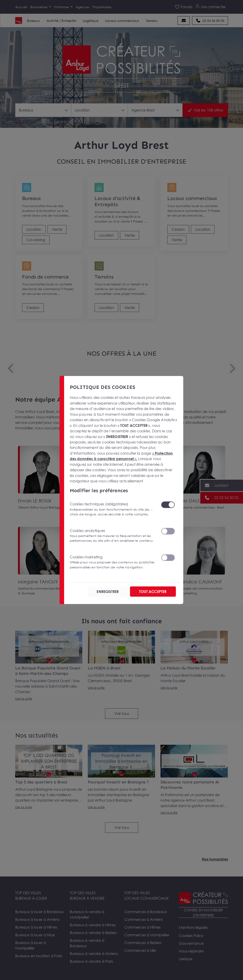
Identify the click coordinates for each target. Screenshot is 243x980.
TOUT (153, 591)
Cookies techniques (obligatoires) (113, 509)
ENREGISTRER (108, 591)
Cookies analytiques (113, 536)
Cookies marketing (113, 562)
